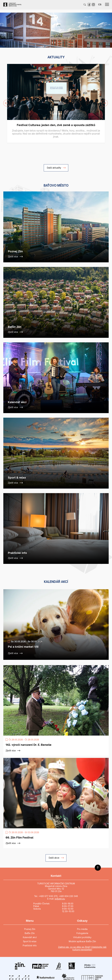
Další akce (56, 858)
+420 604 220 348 (68, 896)
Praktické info (30, 945)
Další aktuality (56, 168)
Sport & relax (30, 941)
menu (107, 4)
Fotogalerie (82, 933)
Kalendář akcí (30, 937)
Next (103, 101)
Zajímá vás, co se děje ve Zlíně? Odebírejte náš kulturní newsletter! (82, 948)
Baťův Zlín (30, 933)
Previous (5, 101)
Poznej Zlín (30, 929)
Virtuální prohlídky (82, 937)
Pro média (82, 929)
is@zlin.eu (60, 899)
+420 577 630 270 (48, 896)
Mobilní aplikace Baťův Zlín (82, 941)
